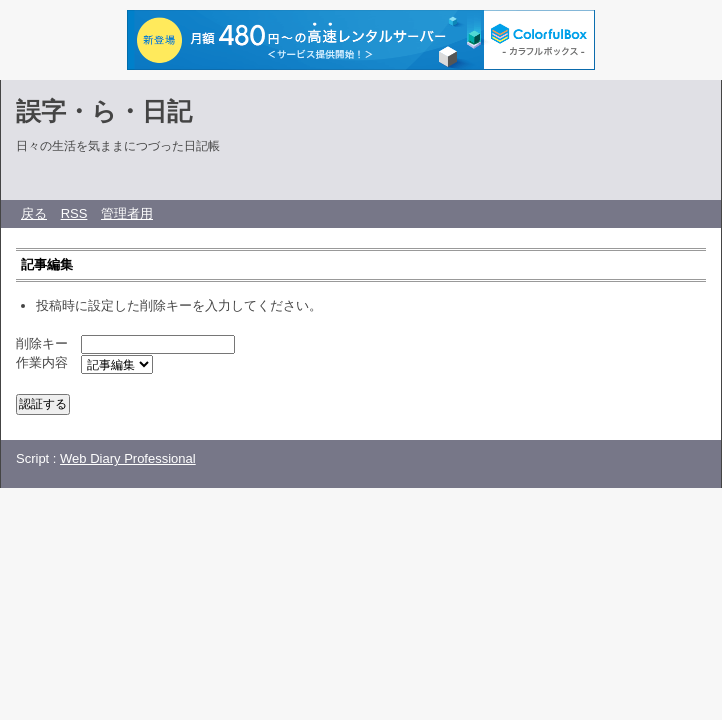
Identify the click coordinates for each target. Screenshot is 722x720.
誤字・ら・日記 (104, 111)
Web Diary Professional (128, 458)
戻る (34, 213)
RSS (74, 213)
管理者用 (127, 213)
